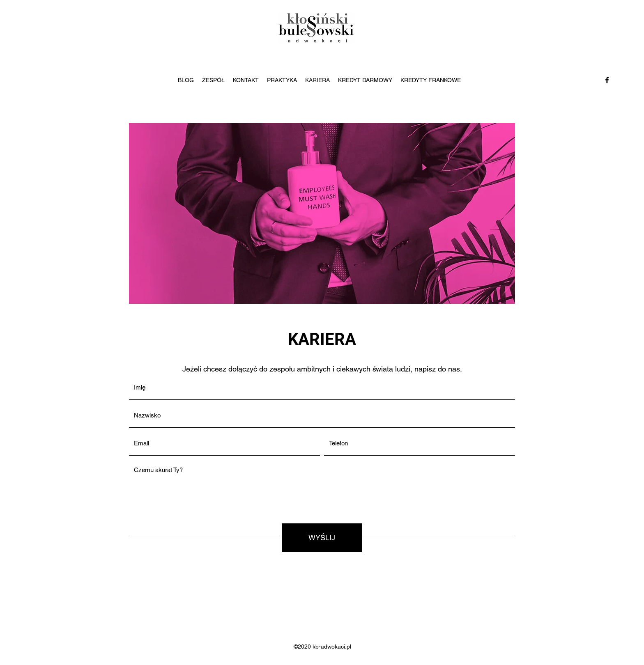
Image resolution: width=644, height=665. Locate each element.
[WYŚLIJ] (322, 538)
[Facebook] (607, 80)
